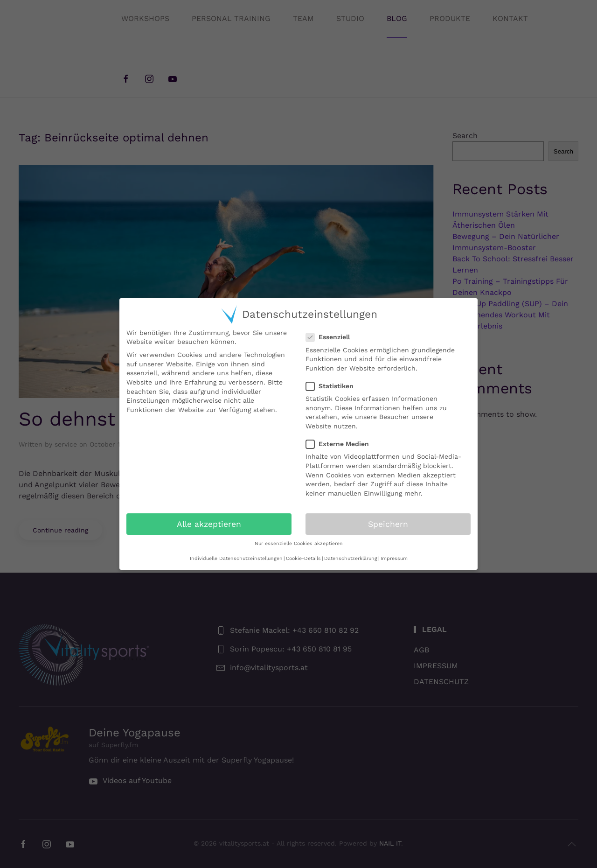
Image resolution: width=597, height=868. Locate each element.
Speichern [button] (388, 524)
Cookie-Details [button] (303, 558)
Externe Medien (341, 444)
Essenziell (332, 337)
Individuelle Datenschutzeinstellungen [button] (236, 558)
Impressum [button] (394, 558)
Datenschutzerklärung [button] (351, 558)
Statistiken (333, 386)
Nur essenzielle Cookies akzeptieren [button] (299, 543)
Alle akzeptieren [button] (209, 524)
